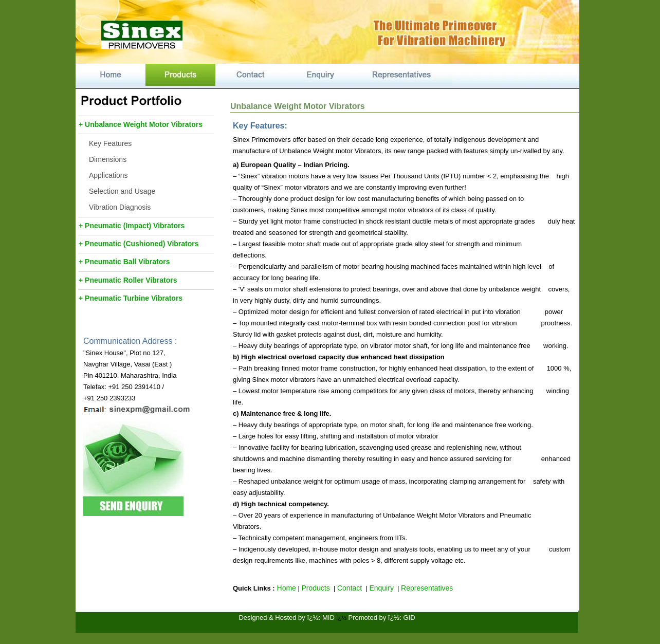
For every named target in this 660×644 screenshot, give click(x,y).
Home (286, 588)
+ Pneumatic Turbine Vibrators (131, 298)
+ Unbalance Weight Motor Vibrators (141, 124)
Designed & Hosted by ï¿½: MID (286, 618)
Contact (350, 588)
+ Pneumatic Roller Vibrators (128, 280)
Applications (108, 175)
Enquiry (381, 588)
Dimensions (108, 159)
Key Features (110, 143)
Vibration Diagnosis (120, 207)
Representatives (427, 588)
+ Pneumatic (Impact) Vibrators (132, 226)
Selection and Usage (122, 191)
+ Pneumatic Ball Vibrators (124, 262)
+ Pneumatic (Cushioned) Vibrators (139, 244)
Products (315, 588)
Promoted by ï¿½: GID (382, 618)
